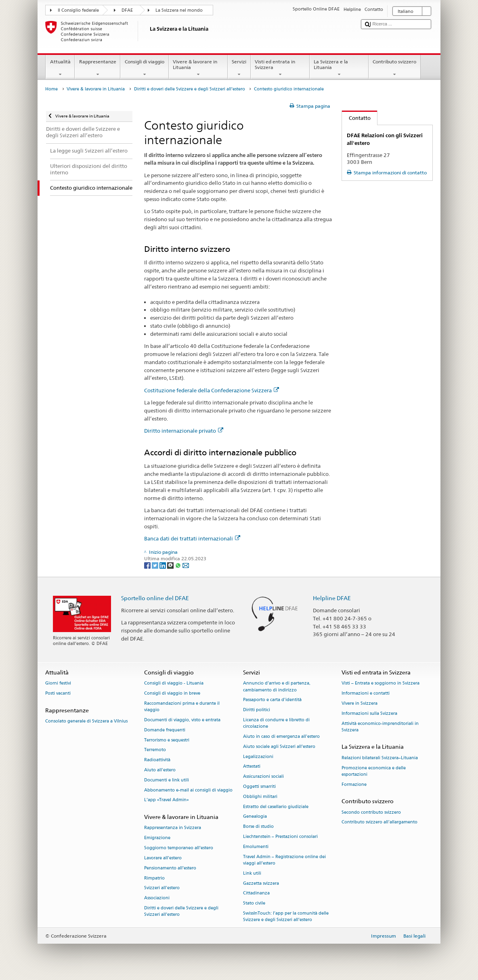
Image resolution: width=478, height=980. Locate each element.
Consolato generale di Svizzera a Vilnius (86, 721)
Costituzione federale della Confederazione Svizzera (212, 390)
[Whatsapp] (179, 565)
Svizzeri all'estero (162, 888)
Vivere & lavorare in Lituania (198, 68)
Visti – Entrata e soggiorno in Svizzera (381, 684)
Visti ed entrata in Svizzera (280, 68)
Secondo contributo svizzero (371, 812)
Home (51, 89)
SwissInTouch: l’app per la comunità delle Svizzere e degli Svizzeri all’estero (286, 916)
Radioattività (157, 760)
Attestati (252, 767)
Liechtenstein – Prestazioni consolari (280, 837)
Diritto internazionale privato (184, 431)
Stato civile (254, 904)
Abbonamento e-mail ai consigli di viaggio (188, 790)
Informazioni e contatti (366, 694)
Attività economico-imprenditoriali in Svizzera (380, 727)
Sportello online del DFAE (155, 598)
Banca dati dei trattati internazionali (192, 538)
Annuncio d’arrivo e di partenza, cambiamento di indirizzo (277, 687)
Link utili (252, 873)
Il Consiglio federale (78, 10)
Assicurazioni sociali (263, 777)
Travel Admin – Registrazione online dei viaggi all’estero (284, 860)
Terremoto (155, 750)
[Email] (186, 565)
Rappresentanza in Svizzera (173, 828)
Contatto (356, 118)
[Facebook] (148, 565)
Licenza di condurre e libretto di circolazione (276, 723)
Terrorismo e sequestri (167, 740)
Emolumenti (256, 847)
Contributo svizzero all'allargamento (379, 822)
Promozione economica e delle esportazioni (374, 771)
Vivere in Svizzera (360, 703)
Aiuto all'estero (160, 770)
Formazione (354, 784)
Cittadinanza (256, 893)
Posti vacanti (58, 694)
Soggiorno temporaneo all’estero (179, 848)
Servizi (239, 68)
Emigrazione (157, 838)
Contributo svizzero (395, 68)
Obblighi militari (260, 797)
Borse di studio (258, 827)
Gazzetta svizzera (261, 883)
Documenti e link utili (167, 780)
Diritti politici (257, 710)
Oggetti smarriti (259, 786)
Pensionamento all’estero (170, 868)
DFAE (127, 10)
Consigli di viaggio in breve (172, 694)
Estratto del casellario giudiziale (276, 807)
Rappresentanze (97, 68)
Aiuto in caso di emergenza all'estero (281, 736)
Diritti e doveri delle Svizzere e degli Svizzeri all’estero (190, 89)
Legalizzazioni (258, 757)
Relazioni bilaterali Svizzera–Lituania (380, 758)
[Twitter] (156, 565)
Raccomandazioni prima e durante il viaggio (182, 707)
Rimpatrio (154, 878)
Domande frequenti (165, 730)
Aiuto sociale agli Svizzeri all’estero (279, 747)
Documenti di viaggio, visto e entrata (182, 720)
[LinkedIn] (163, 565)
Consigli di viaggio (144, 68)
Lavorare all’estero (163, 858)
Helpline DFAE (332, 598)
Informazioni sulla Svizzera (369, 713)
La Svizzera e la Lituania (339, 68)
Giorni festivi (58, 684)
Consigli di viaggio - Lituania (174, 684)
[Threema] (171, 565)
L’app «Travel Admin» (167, 800)
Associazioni (157, 898)
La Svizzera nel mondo (179, 10)
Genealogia (255, 817)
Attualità (60, 68)
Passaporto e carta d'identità (272, 700)
